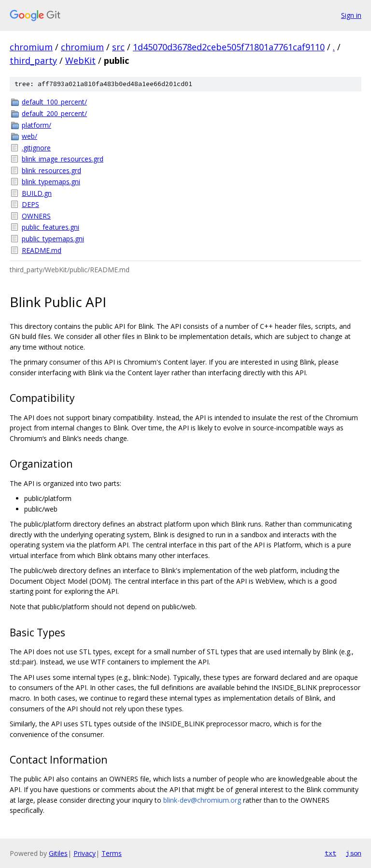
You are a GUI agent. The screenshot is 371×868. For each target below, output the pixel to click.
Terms (112, 853)
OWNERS (36, 216)
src (118, 47)
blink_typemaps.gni (51, 182)
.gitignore (36, 148)
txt (330, 853)
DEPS (30, 204)
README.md (42, 250)
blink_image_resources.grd (63, 159)
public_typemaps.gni (53, 239)
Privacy (85, 853)
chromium (31, 47)
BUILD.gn (37, 193)
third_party (33, 60)
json (354, 853)
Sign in (351, 15)
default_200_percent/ (54, 113)
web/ (29, 136)
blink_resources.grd (51, 170)
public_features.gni (50, 227)
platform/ (36, 125)
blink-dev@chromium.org (202, 800)
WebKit (80, 60)
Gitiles (58, 853)
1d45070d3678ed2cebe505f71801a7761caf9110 (229, 47)
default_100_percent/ (54, 102)
